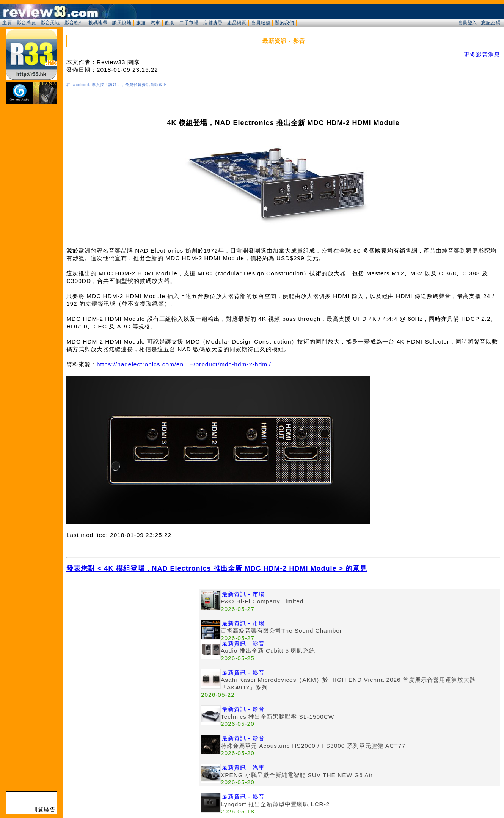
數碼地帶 (98, 23)
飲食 (170, 23)
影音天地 (50, 23)
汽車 (155, 23)
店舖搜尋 (213, 23)
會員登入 (468, 23)
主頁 (7, 23)
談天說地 (122, 23)
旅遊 (141, 23)
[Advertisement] (133, 642)
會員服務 (261, 23)
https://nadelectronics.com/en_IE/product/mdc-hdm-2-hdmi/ (184, 364)
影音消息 (26, 23)
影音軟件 (74, 23)
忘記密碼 (491, 23)
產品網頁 (237, 23)
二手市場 (189, 23)
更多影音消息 (482, 54)
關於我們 (284, 23)
